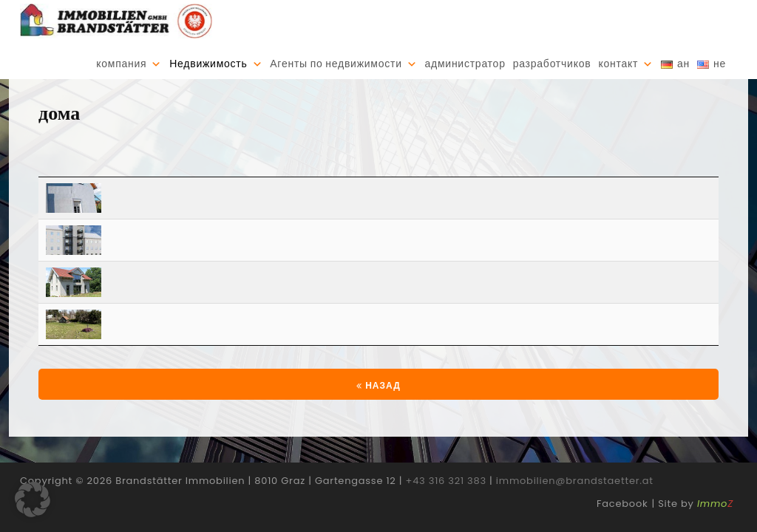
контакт (618, 64)
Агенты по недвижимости (336, 64)
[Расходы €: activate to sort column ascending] (674, 177)
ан (683, 64)
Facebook (622, 519)
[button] (33, 499)
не (720, 64)
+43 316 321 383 (446, 496)
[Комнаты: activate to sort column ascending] (466, 177)
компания (121, 64)
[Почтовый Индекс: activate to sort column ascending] (175, 177)
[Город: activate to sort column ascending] (297, 177)
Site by (696, 519)
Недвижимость (208, 64)
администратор (465, 64)
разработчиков (552, 64)
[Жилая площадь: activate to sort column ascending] (567, 177)
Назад (378, 401)
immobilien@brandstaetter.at (575, 496)
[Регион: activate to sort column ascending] (389, 177)
